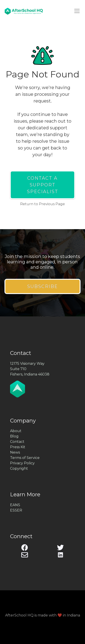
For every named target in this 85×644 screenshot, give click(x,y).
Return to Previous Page (42, 204)
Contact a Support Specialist (42, 185)
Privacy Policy (22, 463)
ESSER (16, 510)
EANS (15, 505)
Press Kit (18, 447)
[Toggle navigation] (77, 11)
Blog (14, 436)
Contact (17, 442)
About (16, 431)
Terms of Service (25, 458)
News (15, 452)
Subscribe (42, 286)
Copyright (19, 468)
